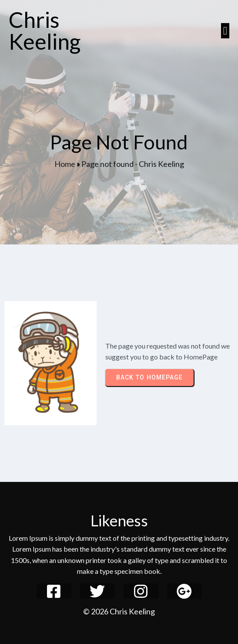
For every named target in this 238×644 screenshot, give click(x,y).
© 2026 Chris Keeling (119, 611)
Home (65, 164)
